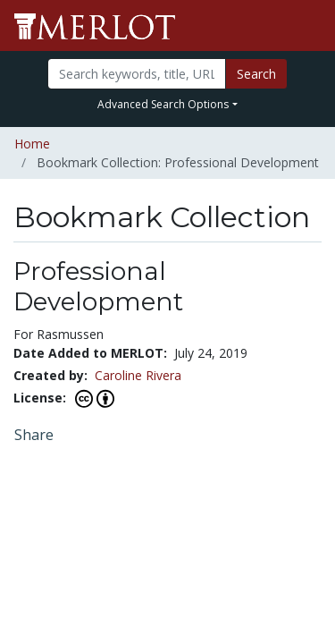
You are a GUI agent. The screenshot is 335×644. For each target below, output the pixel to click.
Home (32, 144)
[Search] (137, 74)
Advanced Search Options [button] (163, 104)
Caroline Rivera (138, 375)
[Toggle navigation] (310, 26)
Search (256, 74)
